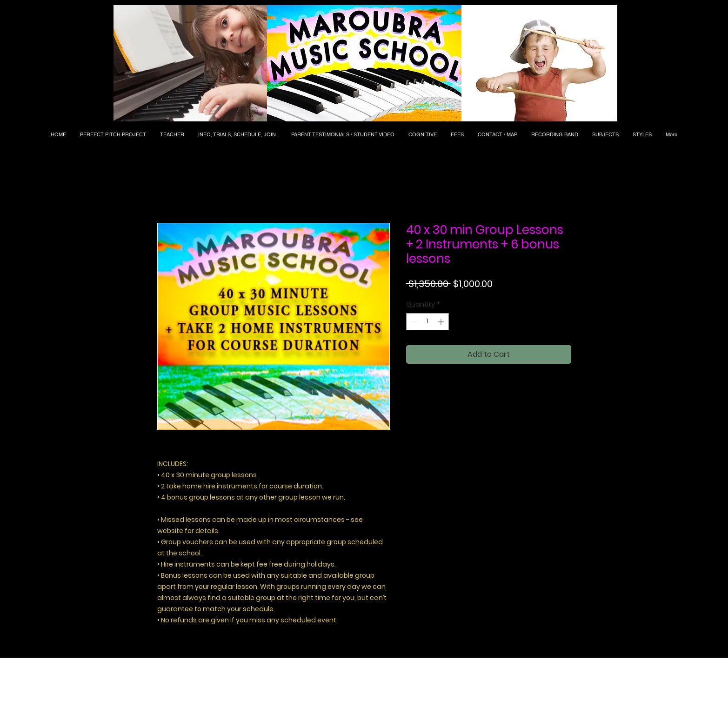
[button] (190, 63)
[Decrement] (413, 322)
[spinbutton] (427, 322)
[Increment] (442, 322)
